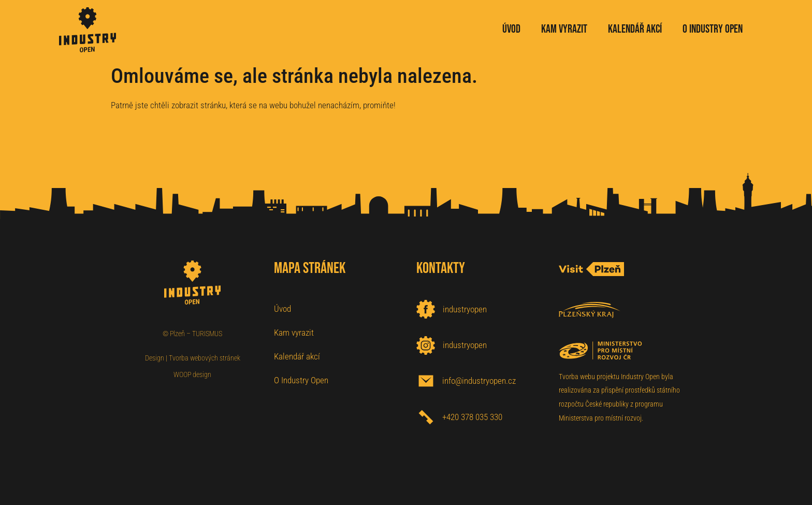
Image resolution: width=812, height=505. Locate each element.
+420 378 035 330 (472, 417)
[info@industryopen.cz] (426, 381)
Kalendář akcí (297, 356)
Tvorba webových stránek (205, 358)
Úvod (282, 309)
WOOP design (192, 374)
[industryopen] (426, 309)
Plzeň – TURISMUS (196, 334)
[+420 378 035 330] (426, 417)
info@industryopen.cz (479, 381)
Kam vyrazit (294, 333)
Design (155, 358)
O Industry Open (301, 380)
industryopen (465, 309)
